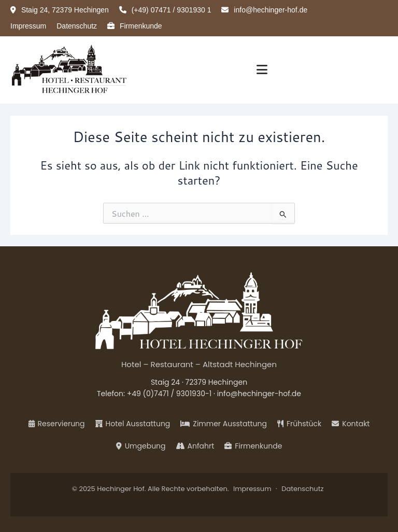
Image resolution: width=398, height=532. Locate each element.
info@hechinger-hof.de (259, 394)
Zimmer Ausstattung (224, 424)
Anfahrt (195, 446)
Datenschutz (77, 26)
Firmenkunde (135, 26)
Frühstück (299, 424)
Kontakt (351, 424)
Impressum (28, 26)
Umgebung (141, 446)
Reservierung (57, 424)
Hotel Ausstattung (133, 424)
